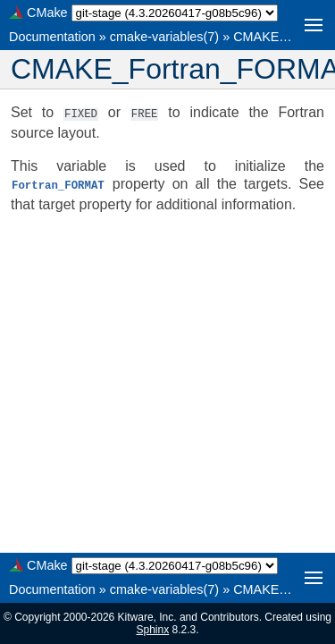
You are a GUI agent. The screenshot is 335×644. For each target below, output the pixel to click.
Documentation (52, 37)
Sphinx (152, 630)
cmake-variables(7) (164, 37)
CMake (47, 13)
